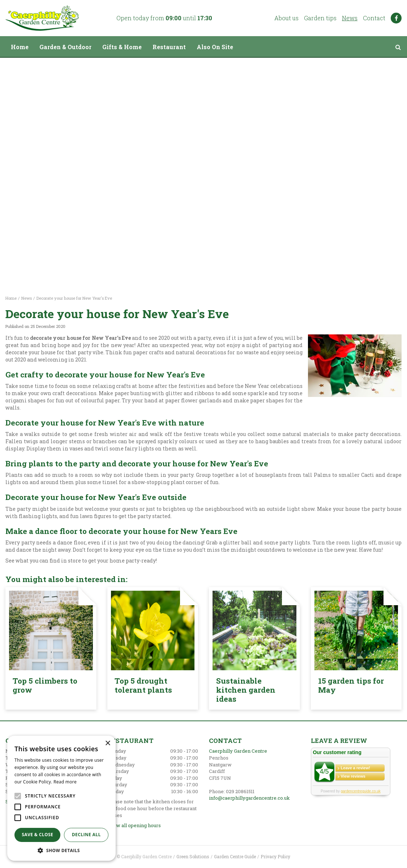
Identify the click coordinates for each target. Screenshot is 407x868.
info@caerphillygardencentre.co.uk (249, 798)
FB (396, 18)
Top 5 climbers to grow (45, 685)
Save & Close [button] (37, 835)
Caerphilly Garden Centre (238, 751)
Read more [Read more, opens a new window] (65, 782)
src (398, 47)
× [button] (108, 743)
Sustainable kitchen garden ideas (246, 690)
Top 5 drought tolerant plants (143, 685)
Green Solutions (193, 856)
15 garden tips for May (351, 685)
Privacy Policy (275, 856)
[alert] (61, 798)
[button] (61, 850)
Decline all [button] (86, 835)
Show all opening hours (134, 825)
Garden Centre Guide (235, 856)
